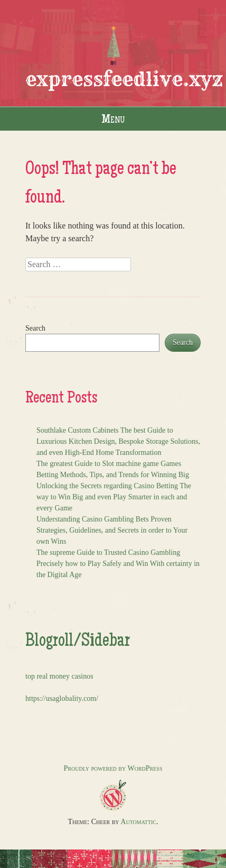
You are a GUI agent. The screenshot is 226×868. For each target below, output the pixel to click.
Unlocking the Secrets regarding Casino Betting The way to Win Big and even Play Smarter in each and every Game (114, 497)
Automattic (138, 822)
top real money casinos (59, 676)
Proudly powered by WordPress (113, 768)
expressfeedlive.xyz (124, 79)
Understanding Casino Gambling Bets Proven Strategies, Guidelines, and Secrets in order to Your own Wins (112, 530)
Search (35, 328)
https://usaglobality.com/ (62, 698)
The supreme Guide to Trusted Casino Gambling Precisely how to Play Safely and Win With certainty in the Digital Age (118, 564)
